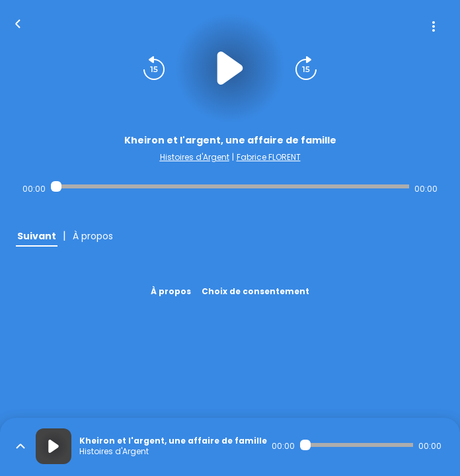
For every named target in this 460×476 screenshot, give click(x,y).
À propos (171, 291)
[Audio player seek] (230, 186)
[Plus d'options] (434, 26)
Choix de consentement (255, 291)
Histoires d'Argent (195, 157)
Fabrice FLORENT (269, 157)
